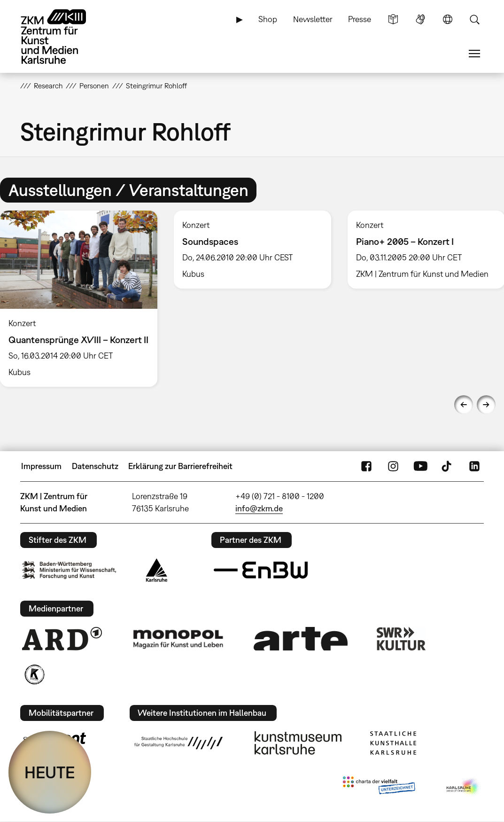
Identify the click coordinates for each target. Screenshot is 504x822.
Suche (474, 19)
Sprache (448, 19)
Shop (268, 19)
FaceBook (366, 466)
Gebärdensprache (420, 19)
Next (486, 405)
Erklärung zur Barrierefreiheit (180, 466)
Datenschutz (95, 466)
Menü (474, 54)
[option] (252, 250)
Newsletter (313, 19)
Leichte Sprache (393, 19)
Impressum (41, 466)
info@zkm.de (259, 508)
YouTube (420, 466)
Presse (360, 19)
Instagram (393, 466)
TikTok (448, 466)
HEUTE (50, 772)
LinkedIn (474, 466)
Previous (464, 405)
